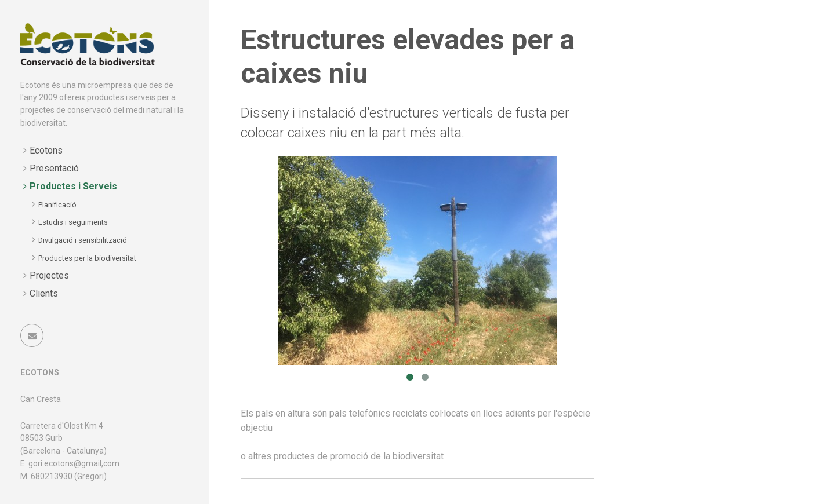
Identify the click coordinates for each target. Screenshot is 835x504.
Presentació (54, 168)
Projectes (49, 275)
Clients (44, 293)
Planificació (57, 205)
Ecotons (46, 150)
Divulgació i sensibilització (83, 240)
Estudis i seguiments (73, 222)
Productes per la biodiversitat (87, 258)
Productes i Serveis (73, 186)
